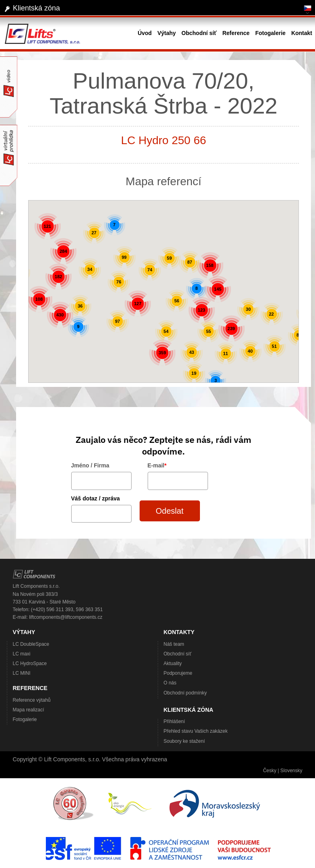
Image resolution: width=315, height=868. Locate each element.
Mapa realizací (29, 710)
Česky (270, 771)
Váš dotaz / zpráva (96, 498)
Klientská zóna (36, 8)
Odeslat (170, 511)
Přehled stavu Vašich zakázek (196, 731)
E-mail (157, 465)
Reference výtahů (32, 700)
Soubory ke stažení (184, 741)
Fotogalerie (25, 719)
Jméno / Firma (90, 465)
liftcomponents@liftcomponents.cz (66, 617)
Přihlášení (174, 721)
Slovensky (291, 771)
